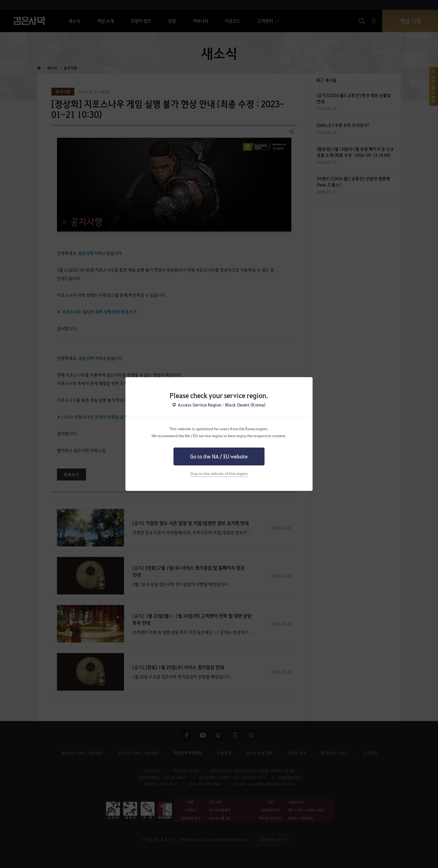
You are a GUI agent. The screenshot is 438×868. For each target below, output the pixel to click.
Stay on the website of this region (219, 473)
